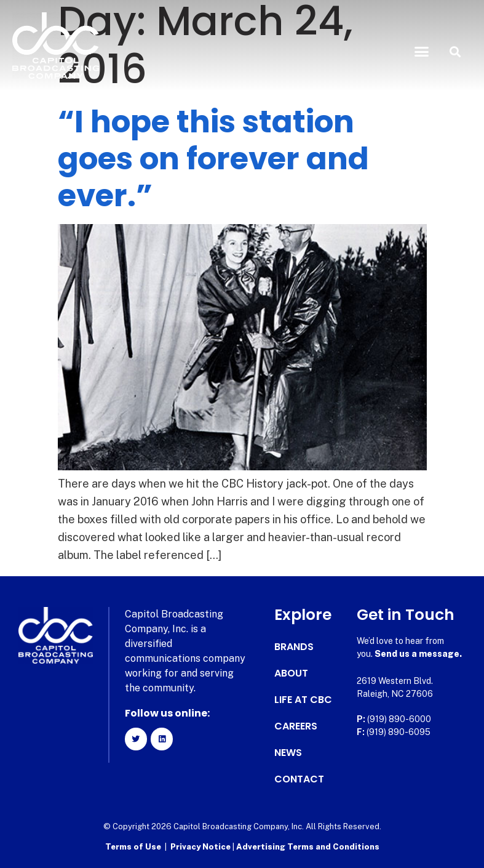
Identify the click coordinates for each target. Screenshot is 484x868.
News (288, 753)
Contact (299, 779)
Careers (296, 726)
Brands (294, 647)
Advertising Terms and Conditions (308, 847)
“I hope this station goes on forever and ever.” (213, 159)
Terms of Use (133, 847)
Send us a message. (418, 654)
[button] (421, 52)
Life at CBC (303, 700)
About (291, 673)
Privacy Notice (201, 847)
